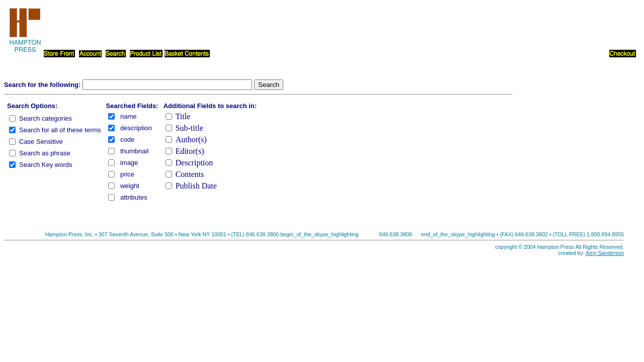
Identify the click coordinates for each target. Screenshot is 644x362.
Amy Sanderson (605, 253)
